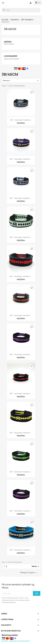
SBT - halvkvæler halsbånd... (21, 120)
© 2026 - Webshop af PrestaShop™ (16, 641)
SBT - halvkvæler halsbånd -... (21, 159)
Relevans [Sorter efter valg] (21, 80)
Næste (36, 566)
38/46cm (10, 29)
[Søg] (21, 10)
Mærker (8, 42)
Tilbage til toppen (29, 573)
